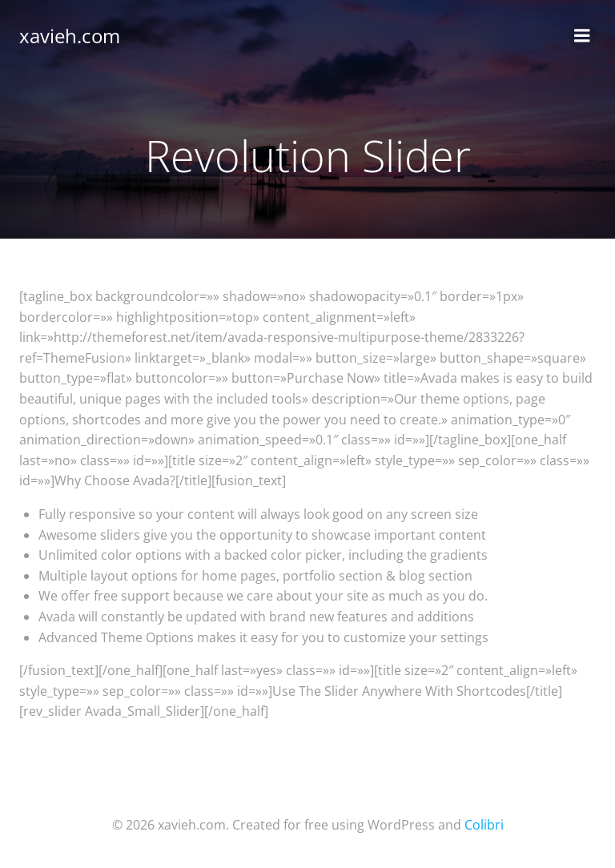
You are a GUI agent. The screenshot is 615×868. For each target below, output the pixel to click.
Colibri (484, 825)
